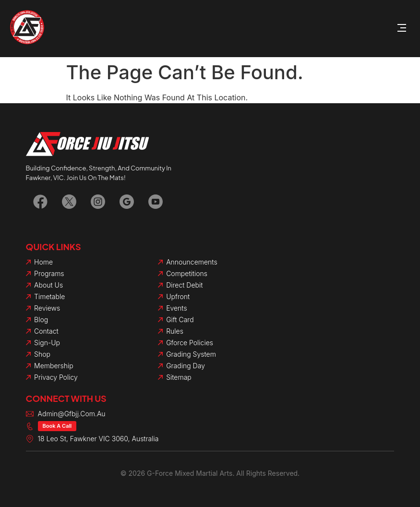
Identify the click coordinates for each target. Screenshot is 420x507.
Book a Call (57, 426)
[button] (402, 29)
